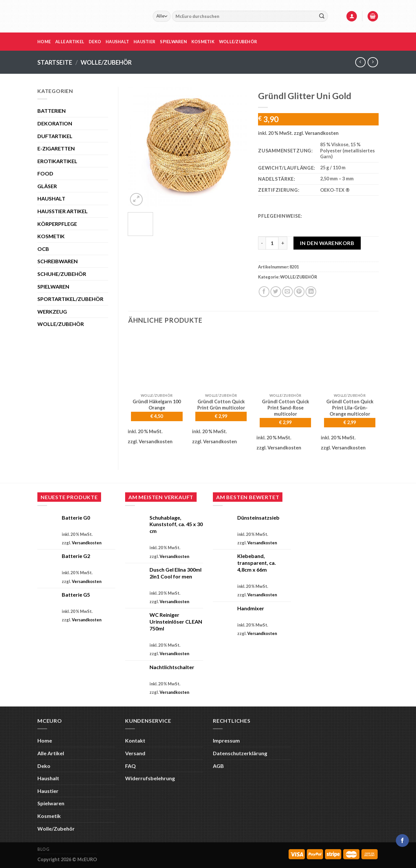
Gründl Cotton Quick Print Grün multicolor (221, 405)
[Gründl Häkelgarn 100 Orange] (157, 361)
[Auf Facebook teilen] (264, 292)
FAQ (130, 766)
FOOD (45, 173)
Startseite (55, 62)
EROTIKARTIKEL (57, 161)
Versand (135, 753)
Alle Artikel (70, 42)
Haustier (144, 42)
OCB (43, 249)
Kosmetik (203, 42)
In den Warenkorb (327, 243)
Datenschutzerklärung (240, 753)
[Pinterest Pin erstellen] (299, 292)
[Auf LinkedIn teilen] (311, 292)
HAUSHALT (51, 198)
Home (44, 42)
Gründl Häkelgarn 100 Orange (157, 405)
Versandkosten (322, 133)
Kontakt (135, 740)
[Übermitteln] (322, 16)
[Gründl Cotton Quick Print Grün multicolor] (221, 361)
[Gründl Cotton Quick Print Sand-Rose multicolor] (285, 361)
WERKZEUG (52, 311)
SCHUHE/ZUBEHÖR (62, 274)
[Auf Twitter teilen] (276, 292)
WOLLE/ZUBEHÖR (106, 62)
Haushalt (117, 42)
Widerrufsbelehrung (150, 778)
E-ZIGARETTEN (56, 148)
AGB (218, 766)
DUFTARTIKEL (55, 136)
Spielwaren (173, 42)
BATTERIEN (52, 111)
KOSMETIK (51, 236)
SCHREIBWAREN (58, 261)
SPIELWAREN (53, 286)
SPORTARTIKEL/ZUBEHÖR (70, 299)
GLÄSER (47, 186)
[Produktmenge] (272, 243)
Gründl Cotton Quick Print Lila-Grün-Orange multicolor (350, 408)
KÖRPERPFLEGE (57, 224)
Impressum (226, 740)
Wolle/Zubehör (238, 42)
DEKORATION (55, 123)
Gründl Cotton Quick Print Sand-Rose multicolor (286, 408)
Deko (95, 42)
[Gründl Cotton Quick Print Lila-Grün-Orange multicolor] (350, 361)
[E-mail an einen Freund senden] (287, 292)
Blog (43, 849)
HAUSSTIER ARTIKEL (63, 211)
